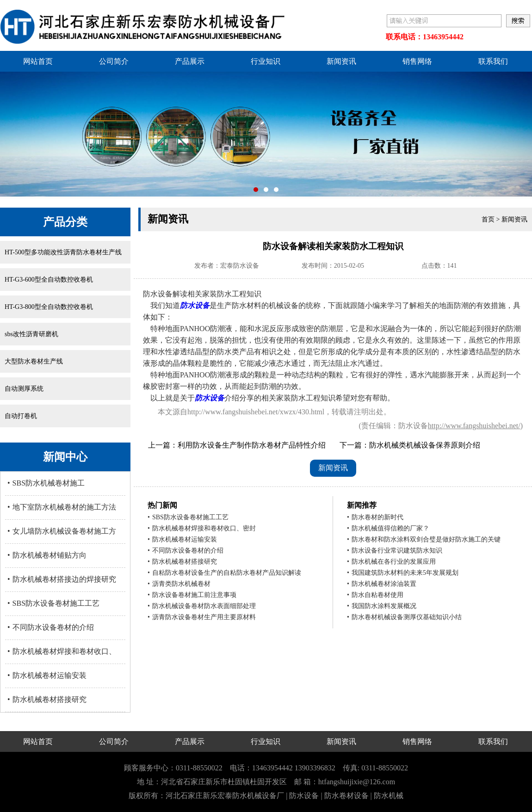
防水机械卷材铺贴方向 (47, 555)
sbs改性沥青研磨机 (31, 334)
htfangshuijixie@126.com (357, 782)
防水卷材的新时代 (375, 517)
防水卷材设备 (346, 796)
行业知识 (266, 61)
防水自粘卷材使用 (375, 595)
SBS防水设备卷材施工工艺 (53, 603)
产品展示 (190, 61)
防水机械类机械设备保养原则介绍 (425, 445)
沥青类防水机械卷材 (179, 584)
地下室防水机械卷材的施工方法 (62, 507)
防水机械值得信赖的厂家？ (388, 528)
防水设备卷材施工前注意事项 (192, 595)
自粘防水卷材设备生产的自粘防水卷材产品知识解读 (224, 573)
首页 (488, 219)
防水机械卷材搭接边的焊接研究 (62, 579)
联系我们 (493, 61)
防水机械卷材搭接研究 (47, 699)
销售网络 (417, 61)
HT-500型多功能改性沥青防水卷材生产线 (63, 252)
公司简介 (114, 61)
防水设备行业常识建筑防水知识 (395, 551)
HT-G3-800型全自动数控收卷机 (49, 307)
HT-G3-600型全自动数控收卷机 (49, 280)
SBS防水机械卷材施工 (46, 483)
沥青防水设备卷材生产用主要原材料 (202, 617)
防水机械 (389, 796)
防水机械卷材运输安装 (47, 675)
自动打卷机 (21, 416)
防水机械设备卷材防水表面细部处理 (202, 606)
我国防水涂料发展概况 (382, 606)
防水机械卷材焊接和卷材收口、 (62, 651)
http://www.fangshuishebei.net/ (474, 426)
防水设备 (195, 305)
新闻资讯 (341, 61)
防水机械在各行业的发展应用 (391, 562)
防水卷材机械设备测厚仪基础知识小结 (404, 617)
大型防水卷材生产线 (34, 361)
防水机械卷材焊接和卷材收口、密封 (202, 528)
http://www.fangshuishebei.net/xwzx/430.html (256, 412)
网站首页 (38, 61)
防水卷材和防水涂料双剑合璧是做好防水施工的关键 (424, 539)
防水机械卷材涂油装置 (382, 584)
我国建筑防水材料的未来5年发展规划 (403, 573)
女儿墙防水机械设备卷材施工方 (62, 531)
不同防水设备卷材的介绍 (51, 627)
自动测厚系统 (24, 389)
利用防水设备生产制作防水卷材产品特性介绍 (252, 445)
